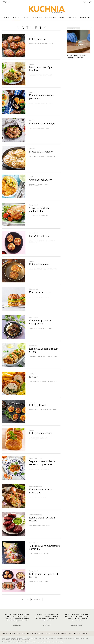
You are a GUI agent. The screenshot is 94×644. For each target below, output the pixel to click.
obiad (35, 103)
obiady (35, 328)
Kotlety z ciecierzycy (40, 292)
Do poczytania (85, 18)
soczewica (46, 469)
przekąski (50, 75)
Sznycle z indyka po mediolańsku (40, 209)
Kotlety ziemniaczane (41, 433)
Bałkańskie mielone (39, 236)
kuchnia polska (46, 44)
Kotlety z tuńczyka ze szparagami (41, 491)
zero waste (51, 103)
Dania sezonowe (50, 18)
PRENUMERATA (77, 625)
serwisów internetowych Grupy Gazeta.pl (16, 642)
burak (31, 525)
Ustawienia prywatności (78, 634)
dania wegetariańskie (43, 410)
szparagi (39, 497)
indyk (31, 128)
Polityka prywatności (35, 634)
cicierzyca (32, 297)
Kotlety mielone (38, 39)
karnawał (35, 553)
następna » (37, 599)
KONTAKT (47, 625)
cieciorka (38, 297)
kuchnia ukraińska (42, 382)
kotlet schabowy (33, 185)
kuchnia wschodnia (52, 382)
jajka (50, 410)
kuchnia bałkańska (51, 241)
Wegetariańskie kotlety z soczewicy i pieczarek (42, 463)
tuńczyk (45, 497)
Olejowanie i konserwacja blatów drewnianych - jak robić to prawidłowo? (77, 57)
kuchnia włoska (41, 216)
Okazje (26, 18)
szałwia (51, 328)
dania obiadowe (33, 44)
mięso (52, 44)
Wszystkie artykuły (60, 634)
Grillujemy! (17, 18)
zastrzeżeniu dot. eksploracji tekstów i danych (19, 640)
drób (30, 382)
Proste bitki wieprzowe (41, 152)
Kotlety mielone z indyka (42, 124)
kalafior (40, 75)
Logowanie (87, 2)
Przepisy (7, 18)
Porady (62, 18)
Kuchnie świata (37, 18)
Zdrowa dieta (72, 18)
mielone (41, 582)
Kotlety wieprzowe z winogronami (40, 322)
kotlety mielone (41, 128)
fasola (43, 525)
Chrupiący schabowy (40, 180)
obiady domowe (41, 156)
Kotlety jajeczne (38, 405)
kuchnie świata (33, 242)
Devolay (33, 377)
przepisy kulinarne (42, 103)
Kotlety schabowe (39, 264)
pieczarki (40, 469)
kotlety (39, 44)
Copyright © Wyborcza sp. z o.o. (14, 634)
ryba (35, 497)
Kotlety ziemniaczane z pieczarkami (41, 97)
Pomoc (48, 634)
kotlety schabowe (38, 269)
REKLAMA (17, 625)
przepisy (46, 582)
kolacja (54, 410)
